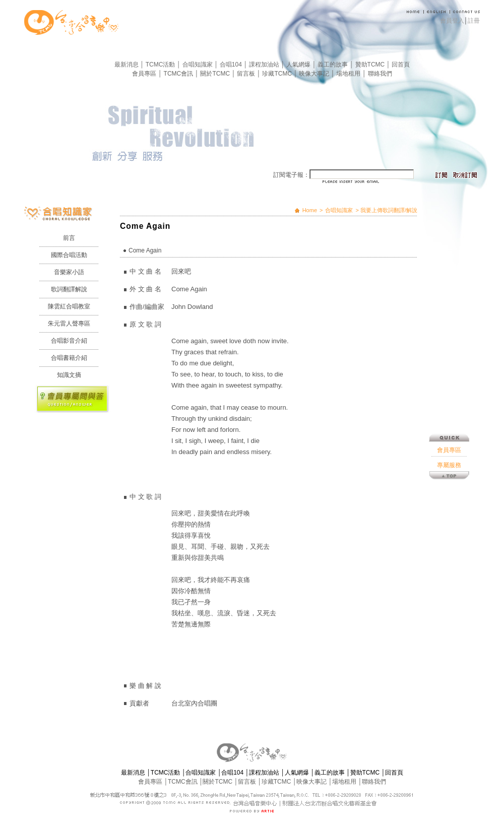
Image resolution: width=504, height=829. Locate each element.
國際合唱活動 (69, 255)
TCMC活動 (161, 65)
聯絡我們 (380, 74)
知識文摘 (69, 375)
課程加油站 (265, 65)
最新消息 (127, 65)
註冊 (474, 21)
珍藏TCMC (278, 74)
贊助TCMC (371, 65)
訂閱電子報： (291, 175)
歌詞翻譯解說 (69, 289)
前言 (69, 238)
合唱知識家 (198, 65)
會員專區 (145, 74)
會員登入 (452, 21)
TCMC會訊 (179, 74)
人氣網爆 (299, 65)
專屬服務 (449, 413)
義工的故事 (333, 65)
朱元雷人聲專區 (69, 324)
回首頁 (401, 65)
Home (310, 210)
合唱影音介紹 (69, 341)
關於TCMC (216, 74)
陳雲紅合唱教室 (69, 306)
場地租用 (349, 74)
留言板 (247, 74)
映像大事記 (315, 74)
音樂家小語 (69, 272)
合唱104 (232, 65)
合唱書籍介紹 (69, 358)
